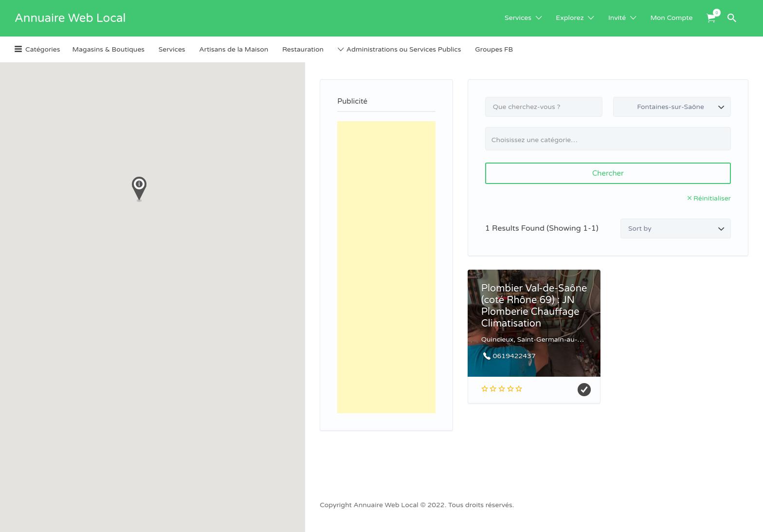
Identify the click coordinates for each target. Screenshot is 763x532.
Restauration (303, 49)
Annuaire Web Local (70, 18)
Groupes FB (494, 49)
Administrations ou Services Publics (404, 49)
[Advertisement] (386, 267)
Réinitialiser (712, 198)
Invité (617, 18)
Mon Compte (672, 18)
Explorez (570, 18)
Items (714, 13)
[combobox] (608, 139)
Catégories (43, 49)
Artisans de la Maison (234, 49)
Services (518, 18)
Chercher (608, 173)
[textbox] (612, 140)
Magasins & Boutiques (108, 49)
